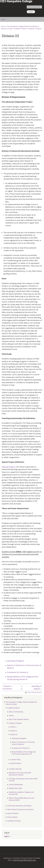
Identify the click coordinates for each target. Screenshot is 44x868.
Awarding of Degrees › (36, 687)
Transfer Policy (15, 760)
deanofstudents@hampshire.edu (25, 860)
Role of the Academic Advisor (19, 719)
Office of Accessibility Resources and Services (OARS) (21, 799)
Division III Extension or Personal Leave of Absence (24, 667)
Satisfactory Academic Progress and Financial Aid (21, 793)
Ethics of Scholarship (16, 712)
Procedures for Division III (18, 672)
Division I (13, 727)
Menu (3, 19)
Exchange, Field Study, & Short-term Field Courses (23, 780)
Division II (14, 731)
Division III (14, 734)
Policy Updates (12, 817)
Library (11, 715)
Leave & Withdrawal (16, 784)
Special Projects (16, 763)
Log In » (7, 836)
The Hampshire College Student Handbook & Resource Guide (21, 703)
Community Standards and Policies (19, 806)
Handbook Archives (14, 821)
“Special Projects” (9, 467)
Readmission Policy (15, 788)
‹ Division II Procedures (7, 687)
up (22, 687)
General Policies (13, 813)
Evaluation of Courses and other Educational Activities (20, 774)
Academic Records (15, 769)
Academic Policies (20, 29)
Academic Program (35, 29)
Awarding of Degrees (16, 661)
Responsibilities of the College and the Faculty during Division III (23, 678)
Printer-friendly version (33, 692)
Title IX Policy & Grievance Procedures (20, 809)
